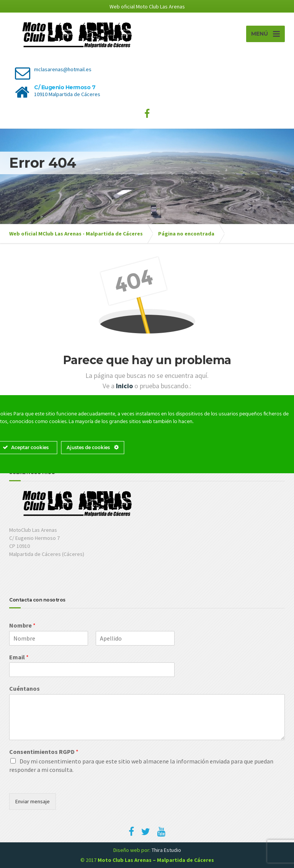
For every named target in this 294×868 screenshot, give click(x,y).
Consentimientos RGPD (44, 752)
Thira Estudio (166, 850)
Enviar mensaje (33, 801)
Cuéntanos (24, 688)
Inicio (125, 386)
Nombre (22, 625)
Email (19, 657)
